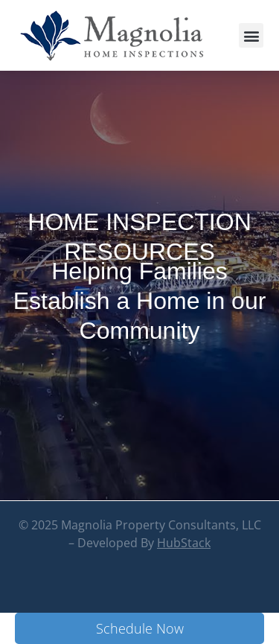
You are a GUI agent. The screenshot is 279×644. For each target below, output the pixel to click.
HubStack (184, 574)
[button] (251, 35)
